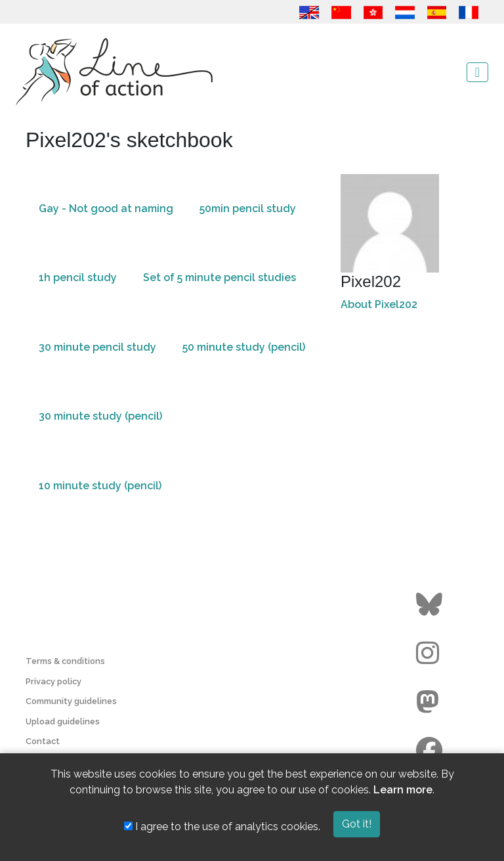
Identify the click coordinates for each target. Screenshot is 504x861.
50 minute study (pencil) (244, 347)
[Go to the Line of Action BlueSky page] (431, 605)
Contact (43, 741)
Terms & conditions (65, 661)
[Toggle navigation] (477, 72)
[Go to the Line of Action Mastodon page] (431, 702)
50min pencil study (248, 209)
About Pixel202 (379, 304)
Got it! (357, 824)
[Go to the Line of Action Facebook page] (431, 751)
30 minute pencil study (97, 347)
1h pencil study (78, 277)
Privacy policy (53, 681)
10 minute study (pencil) (100, 486)
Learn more (403, 790)
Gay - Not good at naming (106, 209)
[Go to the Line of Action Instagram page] (431, 653)
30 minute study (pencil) (100, 416)
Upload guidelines (63, 721)
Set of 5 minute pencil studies (220, 277)
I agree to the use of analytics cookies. (222, 827)
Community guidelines (71, 701)
